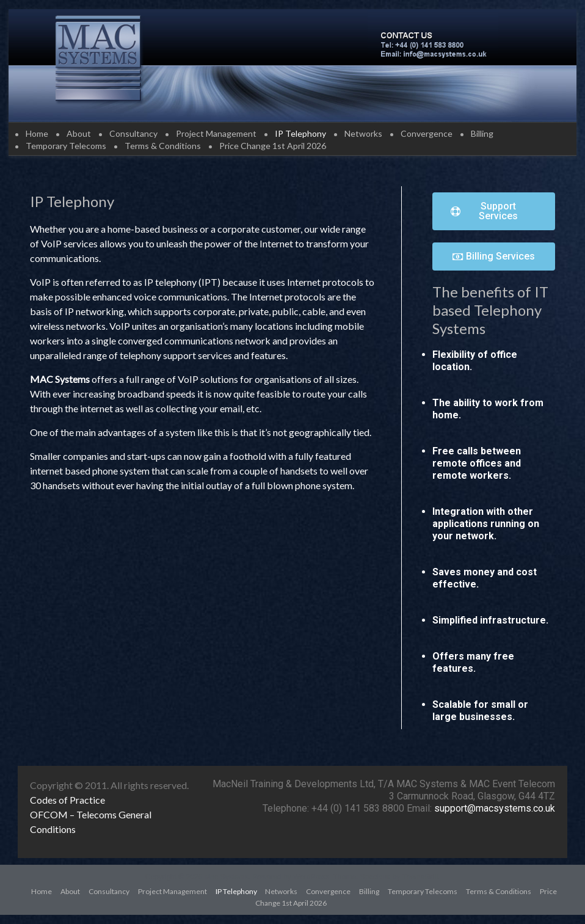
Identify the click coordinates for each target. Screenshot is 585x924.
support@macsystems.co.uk (495, 808)
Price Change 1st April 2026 (273, 146)
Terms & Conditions (163, 146)
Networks (363, 133)
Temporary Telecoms (66, 146)
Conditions (53, 829)
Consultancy (133, 133)
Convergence (427, 133)
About (79, 133)
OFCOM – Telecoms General (91, 814)
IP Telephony (300, 133)
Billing (482, 133)
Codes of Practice (67, 800)
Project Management (216, 133)
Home (37, 133)
